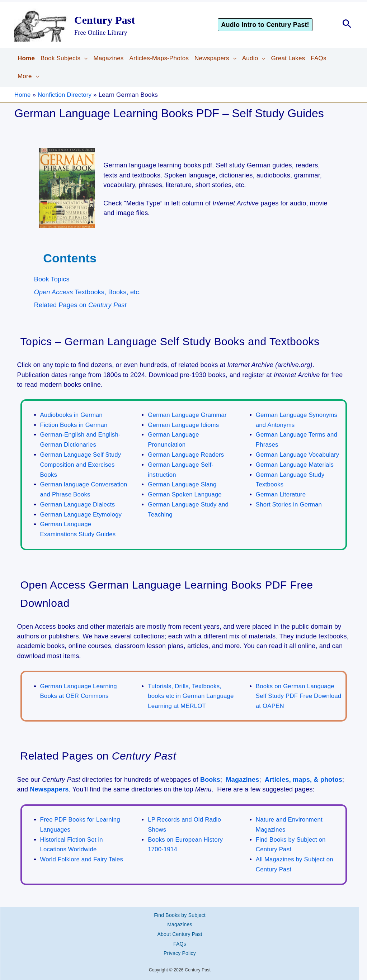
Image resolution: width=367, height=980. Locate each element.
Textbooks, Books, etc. (88, 292)
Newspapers (49, 786)
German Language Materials (295, 464)
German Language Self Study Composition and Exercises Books (81, 463)
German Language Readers (186, 454)
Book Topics (52, 279)
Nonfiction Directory (65, 95)
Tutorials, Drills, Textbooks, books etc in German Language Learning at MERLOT (191, 693)
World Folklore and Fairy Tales (82, 855)
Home (23, 95)
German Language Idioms (184, 425)
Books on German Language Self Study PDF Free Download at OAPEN (299, 693)
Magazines (243, 776)
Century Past (105, 20)
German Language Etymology (82, 512)
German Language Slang (183, 483)
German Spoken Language (185, 493)
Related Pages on (80, 305)
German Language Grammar (188, 415)
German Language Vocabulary (298, 454)
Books (210, 776)
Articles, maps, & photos (304, 776)
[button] (275, 25)
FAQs (180, 935)
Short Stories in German (289, 502)
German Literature (281, 493)
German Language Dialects (78, 502)
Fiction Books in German (74, 425)
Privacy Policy (180, 943)
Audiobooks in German (72, 415)
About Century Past (180, 927)
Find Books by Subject (180, 910)
